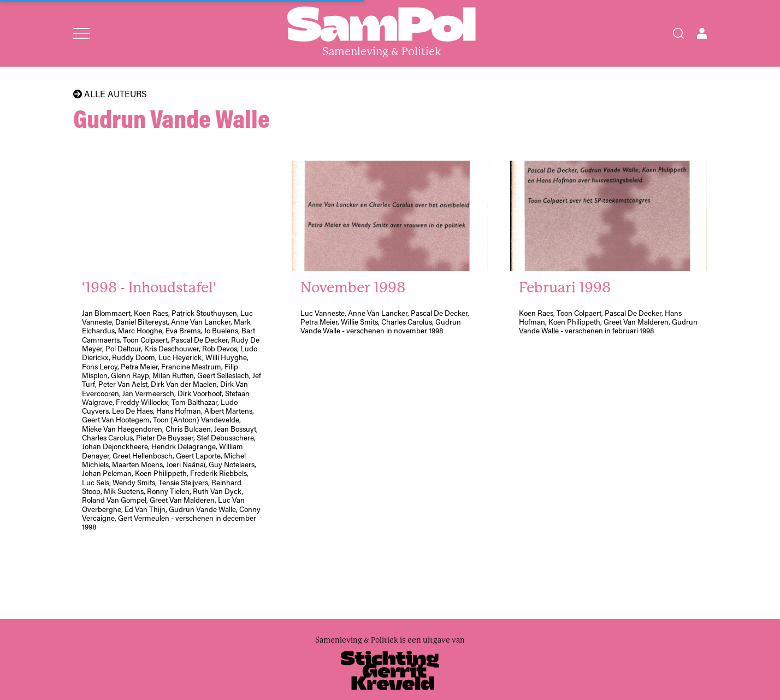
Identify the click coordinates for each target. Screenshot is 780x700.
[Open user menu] (702, 33)
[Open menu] (82, 33)
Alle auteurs (110, 94)
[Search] (678, 33)
